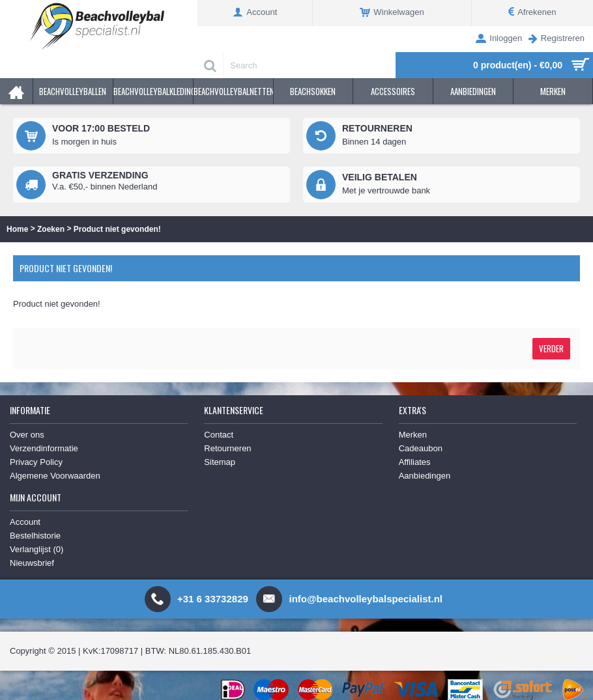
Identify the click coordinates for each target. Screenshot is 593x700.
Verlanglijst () (36, 549)
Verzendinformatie (44, 448)
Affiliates (415, 462)
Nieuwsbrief (32, 563)
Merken (413, 435)
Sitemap (220, 462)
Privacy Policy (36, 462)
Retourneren (227, 448)
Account (25, 522)
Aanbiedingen (425, 476)
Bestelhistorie (35, 536)
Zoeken (51, 229)
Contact (219, 435)
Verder (551, 348)
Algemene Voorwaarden (55, 476)
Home (17, 229)
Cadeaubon (421, 448)
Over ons (27, 435)
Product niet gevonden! (117, 229)
